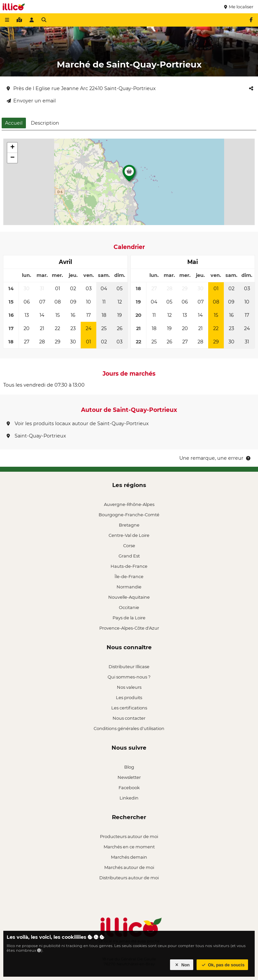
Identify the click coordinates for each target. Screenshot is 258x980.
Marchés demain (129, 857)
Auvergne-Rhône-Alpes (129, 504)
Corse (129, 546)
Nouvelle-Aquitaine (129, 597)
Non (182, 965)
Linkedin (129, 798)
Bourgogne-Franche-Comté (129, 515)
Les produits (129, 697)
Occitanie (129, 607)
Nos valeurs (129, 687)
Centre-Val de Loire (129, 535)
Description (45, 123)
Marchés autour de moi (129, 867)
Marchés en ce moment (129, 847)
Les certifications (129, 708)
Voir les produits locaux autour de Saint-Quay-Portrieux (78, 424)
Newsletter (129, 777)
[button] (129, 175)
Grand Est (129, 556)
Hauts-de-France (129, 566)
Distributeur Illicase (129, 667)
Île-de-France (129, 576)
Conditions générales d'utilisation (129, 728)
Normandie (129, 587)
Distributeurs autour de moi (129, 878)
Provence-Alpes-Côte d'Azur (129, 628)
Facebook (129, 788)
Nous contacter (129, 718)
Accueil (14, 123)
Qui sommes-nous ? (129, 677)
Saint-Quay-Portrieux (36, 436)
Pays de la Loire (129, 618)
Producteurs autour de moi (129, 836)
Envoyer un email (31, 101)
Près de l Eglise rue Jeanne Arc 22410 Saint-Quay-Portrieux (81, 88)
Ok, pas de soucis (222, 965)
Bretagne (129, 525)
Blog (129, 767)
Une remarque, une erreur (215, 458)
